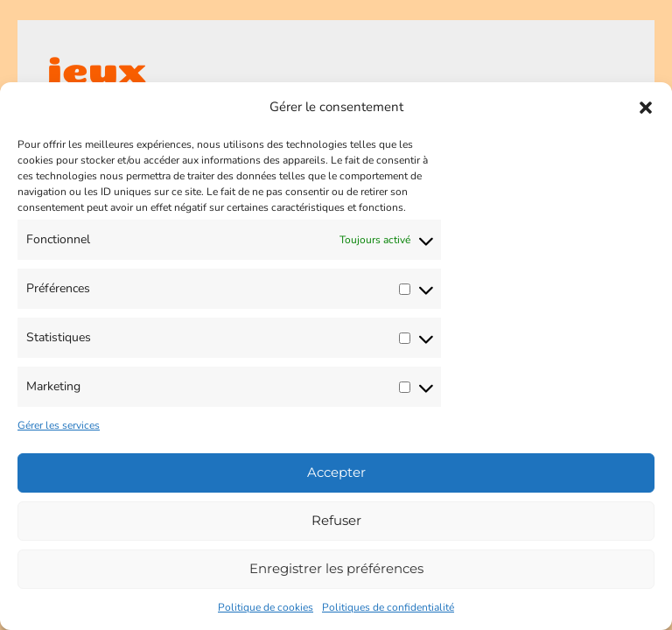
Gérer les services (59, 425)
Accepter (336, 472)
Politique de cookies (266, 607)
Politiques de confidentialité (388, 607)
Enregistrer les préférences (336, 568)
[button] (646, 108)
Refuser (336, 520)
